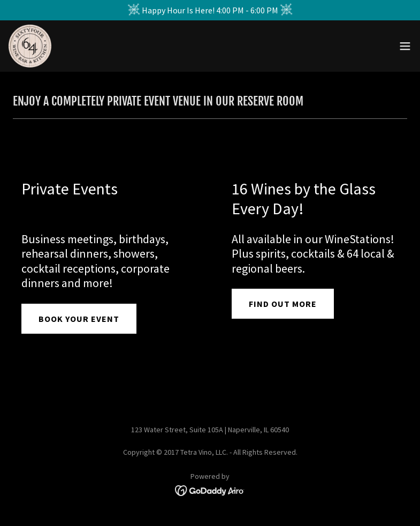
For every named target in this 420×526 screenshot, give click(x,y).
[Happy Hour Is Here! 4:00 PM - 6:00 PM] (210, 10)
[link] (30, 46)
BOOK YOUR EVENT (79, 319)
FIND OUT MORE (283, 304)
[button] (405, 46)
